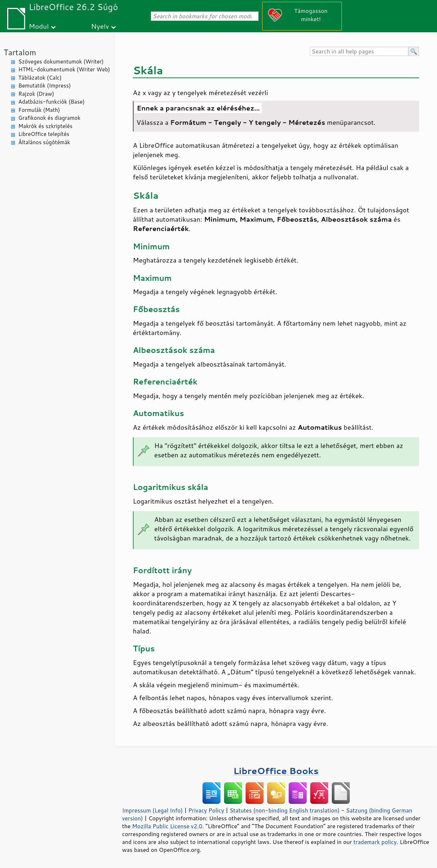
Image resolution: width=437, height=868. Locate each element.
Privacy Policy (206, 810)
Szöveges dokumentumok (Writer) (61, 62)
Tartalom (20, 52)
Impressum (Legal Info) (152, 810)
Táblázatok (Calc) (40, 78)
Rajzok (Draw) (36, 94)
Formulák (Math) (39, 110)
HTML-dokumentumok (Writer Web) (64, 69)
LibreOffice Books (276, 771)
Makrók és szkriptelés (45, 126)
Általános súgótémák (44, 142)
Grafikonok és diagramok (49, 118)
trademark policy (375, 842)
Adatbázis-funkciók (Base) (52, 102)
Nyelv (100, 26)
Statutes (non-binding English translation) (284, 810)
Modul (39, 26)
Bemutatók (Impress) (45, 86)
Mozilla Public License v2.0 (167, 826)
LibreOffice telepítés (44, 134)
